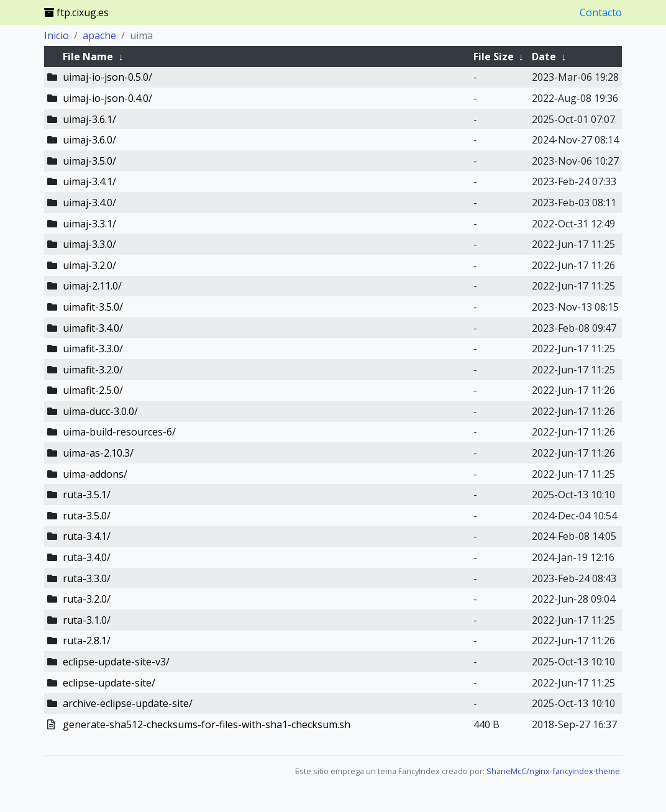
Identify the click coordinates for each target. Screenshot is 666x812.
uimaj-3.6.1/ (89, 119)
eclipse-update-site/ (109, 683)
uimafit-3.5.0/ (93, 307)
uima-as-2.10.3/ (98, 453)
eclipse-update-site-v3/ (116, 662)
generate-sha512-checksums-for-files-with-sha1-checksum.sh (207, 724)
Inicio (57, 35)
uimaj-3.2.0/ (89, 265)
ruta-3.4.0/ (87, 557)
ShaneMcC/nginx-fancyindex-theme (553, 771)
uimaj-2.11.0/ (92, 286)
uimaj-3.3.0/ (89, 244)
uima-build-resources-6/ (119, 432)
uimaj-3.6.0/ (89, 140)
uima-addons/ (95, 474)
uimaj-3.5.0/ (89, 161)
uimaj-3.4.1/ (89, 181)
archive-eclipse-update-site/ (128, 703)
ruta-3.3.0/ (87, 578)
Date (544, 57)
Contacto (601, 12)
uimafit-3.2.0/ (93, 370)
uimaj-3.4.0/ (89, 203)
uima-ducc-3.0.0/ (100, 411)
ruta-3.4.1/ (87, 536)
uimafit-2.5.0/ (93, 390)
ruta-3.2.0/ (87, 599)
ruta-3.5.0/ (87, 516)
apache (99, 35)
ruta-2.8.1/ (87, 641)
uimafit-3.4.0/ (93, 328)
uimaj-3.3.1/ (89, 224)
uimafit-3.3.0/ (93, 349)
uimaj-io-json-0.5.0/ (107, 77)
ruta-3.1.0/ (87, 620)
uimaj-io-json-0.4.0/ (107, 98)
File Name (88, 57)
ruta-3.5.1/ (87, 495)
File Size (494, 57)
